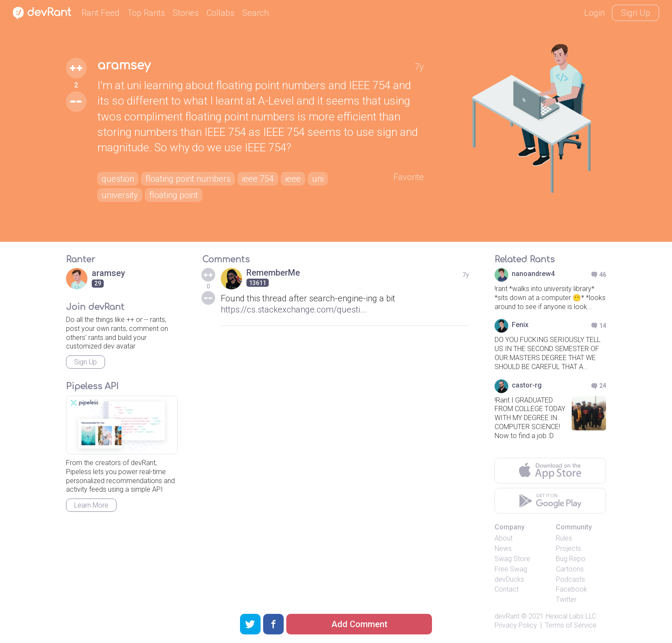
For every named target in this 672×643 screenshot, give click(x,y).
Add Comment (359, 624)
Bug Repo (571, 559)
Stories (186, 13)
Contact (507, 589)
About (504, 538)
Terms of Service (571, 625)
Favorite (409, 177)
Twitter (566, 599)
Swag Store (512, 559)
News (503, 548)
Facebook (571, 589)
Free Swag (511, 569)
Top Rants (146, 13)
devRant (507, 616)
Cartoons (570, 569)
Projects (568, 548)
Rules (564, 538)
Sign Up (636, 13)
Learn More (91, 505)
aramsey (124, 66)
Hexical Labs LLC (571, 616)
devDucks (509, 579)
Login (594, 13)
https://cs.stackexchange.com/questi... (294, 309)
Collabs (220, 13)
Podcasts (570, 579)
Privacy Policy (516, 625)
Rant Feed (100, 13)
